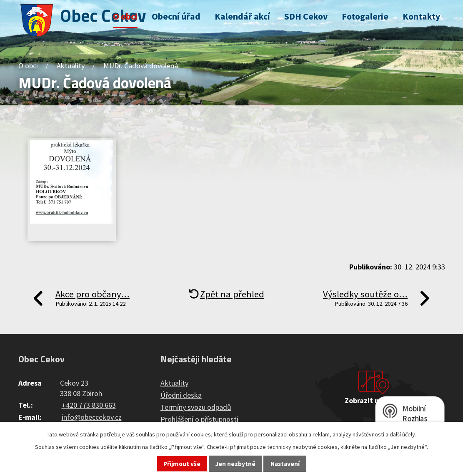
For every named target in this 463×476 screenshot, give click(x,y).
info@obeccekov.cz (92, 417)
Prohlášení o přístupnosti (199, 419)
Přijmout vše (182, 464)
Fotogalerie (365, 16)
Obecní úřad (176, 16)
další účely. (403, 434)
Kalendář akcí (242, 16)
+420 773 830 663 (89, 405)
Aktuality (71, 66)
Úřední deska (181, 395)
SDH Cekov (306, 16)
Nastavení (285, 464)
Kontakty (421, 16)
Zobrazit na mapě (374, 400)
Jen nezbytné (235, 464)
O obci (125, 16)
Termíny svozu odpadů (196, 407)
